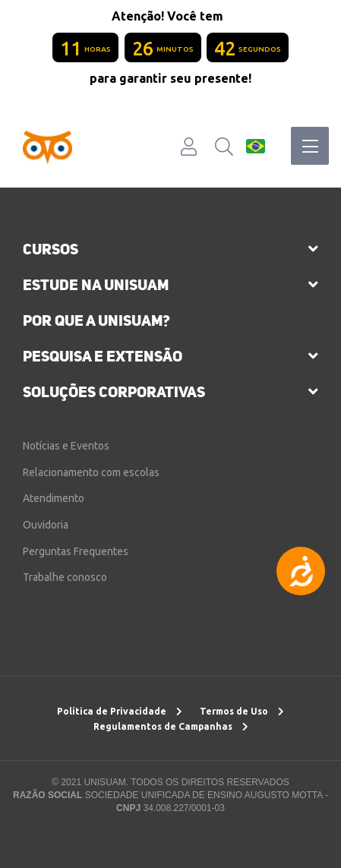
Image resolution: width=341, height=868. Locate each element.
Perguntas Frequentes (76, 551)
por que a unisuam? (96, 320)
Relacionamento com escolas (91, 472)
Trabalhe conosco (65, 577)
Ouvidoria (46, 525)
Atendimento (54, 498)
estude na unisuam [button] (96, 285)
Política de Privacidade (120, 711)
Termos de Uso (242, 711)
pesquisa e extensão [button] (103, 356)
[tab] (170, 249)
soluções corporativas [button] (114, 392)
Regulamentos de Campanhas (171, 726)
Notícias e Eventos (66, 446)
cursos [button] (51, 249)
